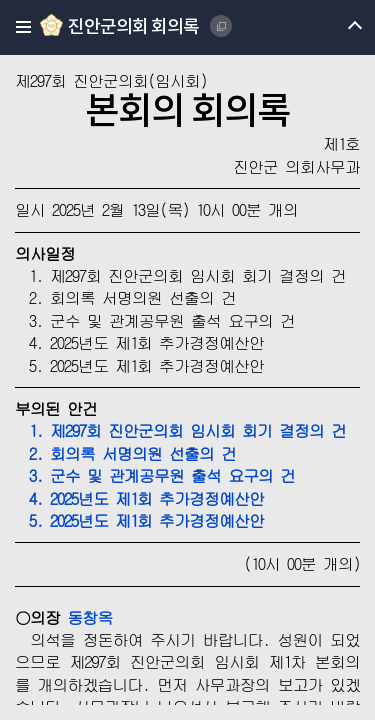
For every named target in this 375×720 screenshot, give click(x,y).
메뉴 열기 (337, 27)
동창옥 (89, 617)
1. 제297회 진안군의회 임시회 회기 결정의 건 (180, 430)
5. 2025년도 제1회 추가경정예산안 (139, 520)
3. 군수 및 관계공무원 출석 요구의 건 (155, 475)
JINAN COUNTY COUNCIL (221, 26)
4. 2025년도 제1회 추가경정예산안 (139, 498)
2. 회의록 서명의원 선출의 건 (125, 453)
